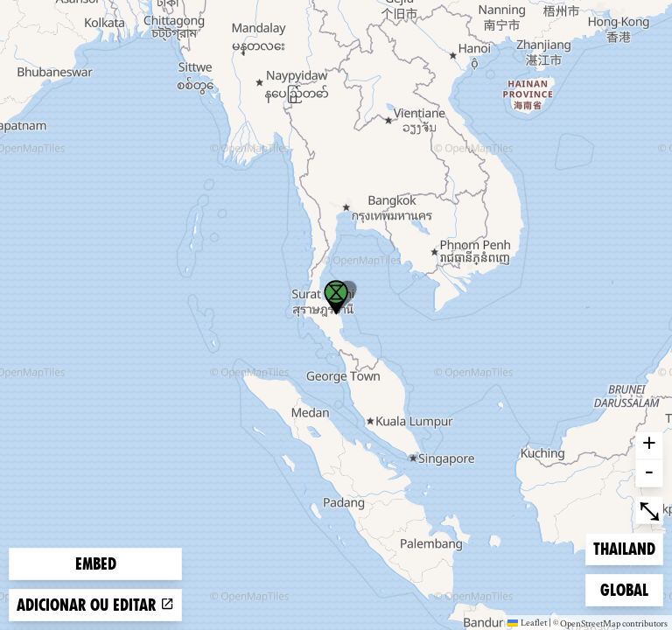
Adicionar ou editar (95, 605)
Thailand (624, 547)
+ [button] (649, 445)
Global (628, 588)
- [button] (649, 473)
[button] (336, 297)
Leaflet (527, 622)
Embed (96, 564)
